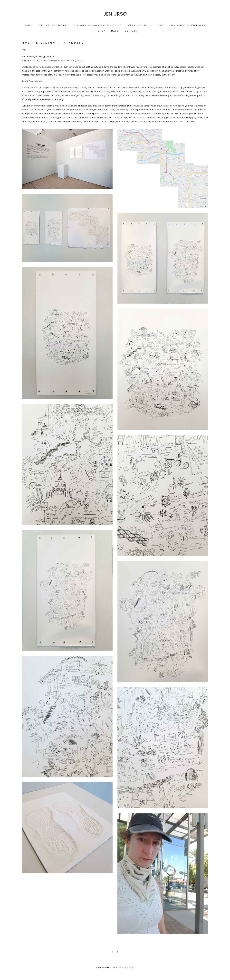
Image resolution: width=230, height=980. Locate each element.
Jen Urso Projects (52, 25)
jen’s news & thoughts (188, 25)
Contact (131, 31)
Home (28, 25)
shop (101, 31)
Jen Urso (115, 14)
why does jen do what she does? (97, 25)
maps (115, 31)
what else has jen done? (146, 25)
